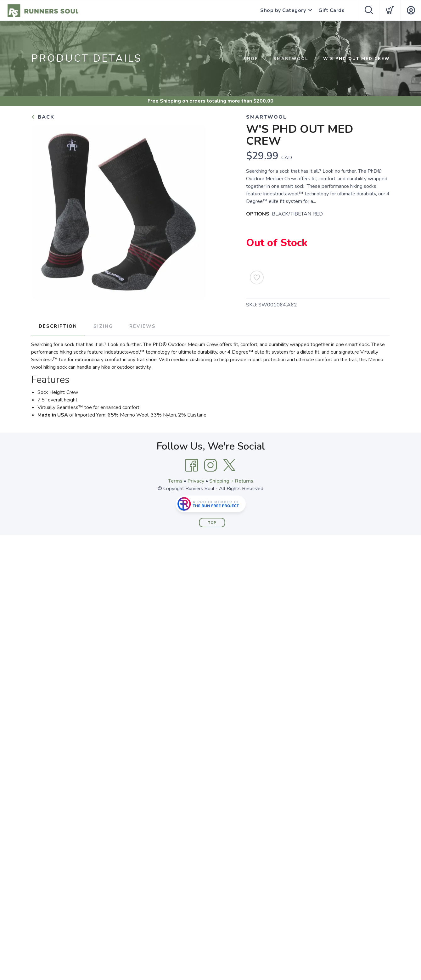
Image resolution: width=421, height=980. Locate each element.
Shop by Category (283, 10)
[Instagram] (210, 465)
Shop (251, 59)
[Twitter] (229, 465)
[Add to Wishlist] (257, 277)
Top (212, 523)
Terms (175, 481)
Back (43, 117)
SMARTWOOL (291, 59)
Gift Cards (331, 10)
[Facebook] (192, 465)
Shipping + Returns (231, 481)
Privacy (196, 481)
